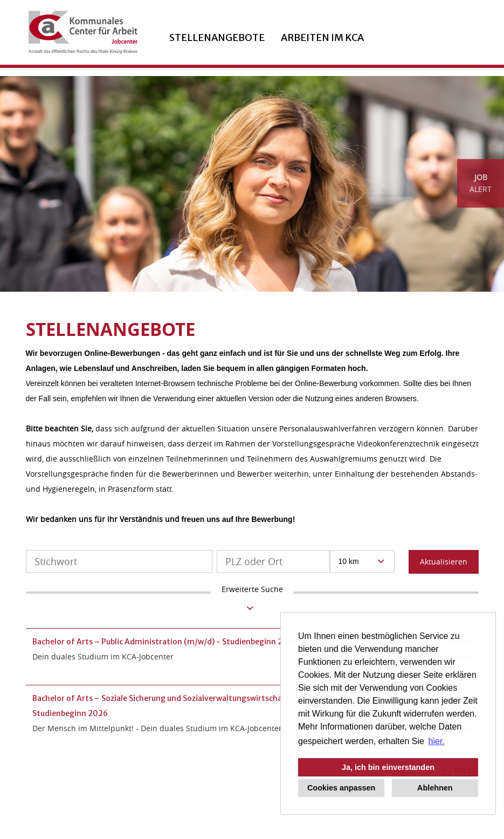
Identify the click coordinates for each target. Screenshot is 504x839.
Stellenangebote (217, 37)
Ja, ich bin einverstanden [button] (388, 767)
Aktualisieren (444, 562)
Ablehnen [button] (435, 788)
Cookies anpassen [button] (341, 788)
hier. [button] (437, 741)
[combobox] (363, 561)
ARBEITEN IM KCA (322, 37)
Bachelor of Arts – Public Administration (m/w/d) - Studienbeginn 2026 (165, 642)
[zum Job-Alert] (481, 183)
